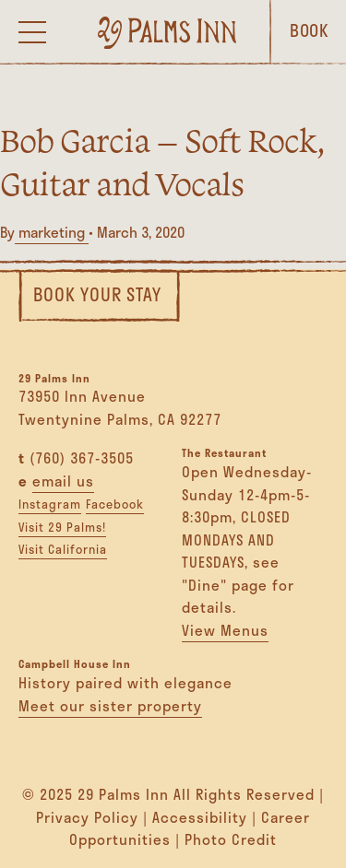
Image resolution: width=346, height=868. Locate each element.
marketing (52, 232)
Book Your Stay (97, 294)
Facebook (115, 504)
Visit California (63, 549)
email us (63, 481)
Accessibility (200, 817)
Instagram (50, 504)
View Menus (225, 630)
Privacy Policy (87, 817)
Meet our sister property (110, 706)
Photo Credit (231, 839)
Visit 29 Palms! (62, 527)
